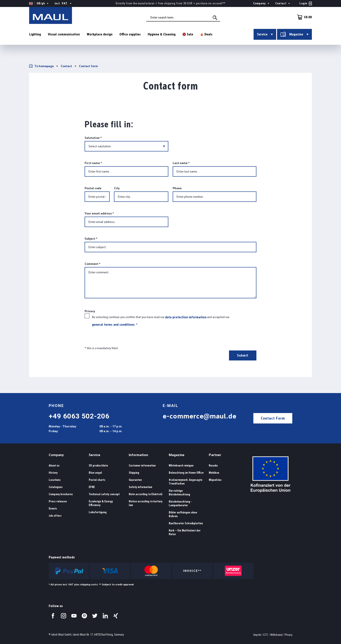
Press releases (58, 501)
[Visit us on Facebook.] (53, 616)
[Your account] (306, 3)
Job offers (55, 516)
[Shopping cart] (303, 17)
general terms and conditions (113, 324)
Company (56, 455)
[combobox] (184, 18)
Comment (92, 264)
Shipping (134, 473)
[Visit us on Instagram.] (64, 616)
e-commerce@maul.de (200, 416)
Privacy (288, 635)
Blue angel (95, 473)
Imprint (257, 635)
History (53, 473)
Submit (243, 355)
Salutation (93, 138)
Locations (55, 480)
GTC (266, 635)
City (117, 188)
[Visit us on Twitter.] (95, 616)
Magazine (177, 455)
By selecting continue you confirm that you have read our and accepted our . (161, 321)
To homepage (41, 66)
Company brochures (61, 494)
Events (53, 509)
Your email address (99, 213)
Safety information (140, 487)
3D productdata (98, 466)
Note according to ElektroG (145, 494)
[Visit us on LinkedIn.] (105, 616)
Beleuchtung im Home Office (186, 473)
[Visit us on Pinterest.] (84, 616)
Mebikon (214, 473)
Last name (181, 163)
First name (93, 163)
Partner (215, 455)
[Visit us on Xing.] (116, 616)
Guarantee (135, 480)
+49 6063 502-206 (79, 416)
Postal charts (97, 480)
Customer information (142, 466)
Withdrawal (276, 635)
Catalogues (56, 487)
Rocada (213, 466)
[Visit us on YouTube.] (74, 616)
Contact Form (273, 418)
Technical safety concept (104, 494)
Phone (177, 188)
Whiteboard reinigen (181, 466)
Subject (91, 239)
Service (94, 455)
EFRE (92, 487)
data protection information (186, 317)
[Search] (216, 18)
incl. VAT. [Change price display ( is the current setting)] (64, 3)
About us (54, 466)
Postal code (93, 188)
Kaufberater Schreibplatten (186, 523)
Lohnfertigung (98, 512)
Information (138, 455)
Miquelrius (215, 480)
